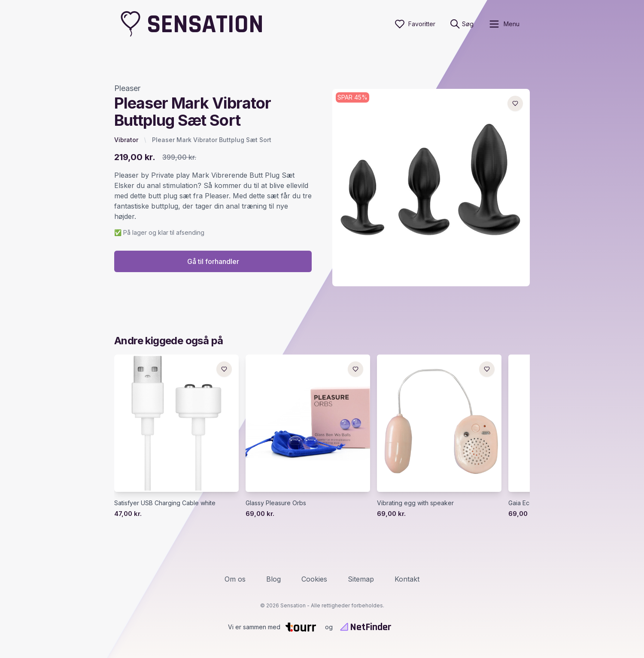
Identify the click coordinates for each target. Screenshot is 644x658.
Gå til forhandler (213, 261)
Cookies (314, 579)
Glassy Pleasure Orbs (276, 503)
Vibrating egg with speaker (415, 503)
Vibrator (126, 140)
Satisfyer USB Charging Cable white (165, 503)
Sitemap (361, 579)
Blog (273, 579)
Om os (235, 579)
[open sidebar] (504, 24)
